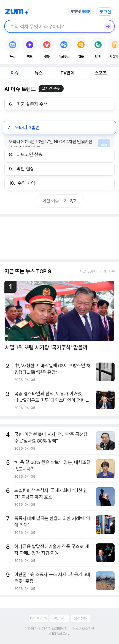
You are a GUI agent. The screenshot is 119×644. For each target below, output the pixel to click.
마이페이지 (39, 618)
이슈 (15, 73)
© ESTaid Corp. (59, 634)
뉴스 (39, 73)
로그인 (105, 12)
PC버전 (59, 618)
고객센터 (80, 618)
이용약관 (31, 629)
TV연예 (67, 73)
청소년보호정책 (83, 629)
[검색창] (52, 26)
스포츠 (101, 73)
